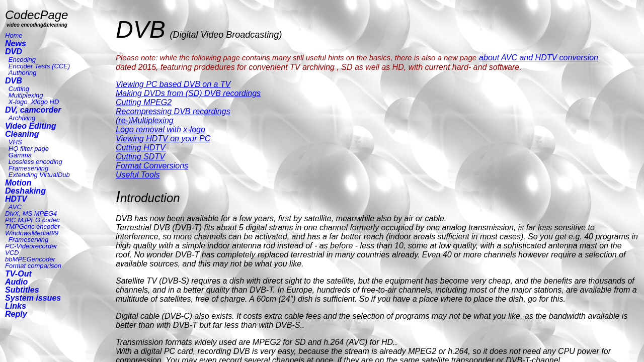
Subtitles (22, 290)
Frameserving (28, 168)
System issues (33, 298)
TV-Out (18, 274)
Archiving (22, 118)
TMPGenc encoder (32, 227)
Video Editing (31, 126)
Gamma (20, 155)
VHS (15, 142)
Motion (18, 183)
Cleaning (22, 134)
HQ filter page (29, 149)
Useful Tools (138, 175)
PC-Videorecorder (31, 246)
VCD (12, 253)
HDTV (16, 199)
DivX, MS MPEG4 (31, 213)
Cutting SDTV (140, 157)
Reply (16, 314)
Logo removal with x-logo (160, 129)
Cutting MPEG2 (144, 102)
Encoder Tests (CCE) (39, 66)
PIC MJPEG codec (32, 220)
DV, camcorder (33, 110)
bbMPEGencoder (30, 259)
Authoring (23, 73)
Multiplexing (26, 95)
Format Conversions (152, 166)
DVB (14, 81)
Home (14, 35)
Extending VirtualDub (39, 175)
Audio (16, 282)
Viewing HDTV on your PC (163, 139)
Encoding (22, 60)
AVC (15, 207)
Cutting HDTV (141, 148)
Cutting (19, 89)
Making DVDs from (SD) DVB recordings (188, 93)
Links (16, 306)
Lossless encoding (35, 162)
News (16, 43)
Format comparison (33, 266)
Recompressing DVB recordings (173, 111)
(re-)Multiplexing (145, 120)
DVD (14, 52)
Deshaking (25, 191)
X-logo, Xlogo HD (34, 102)
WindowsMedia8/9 (32, 233)
